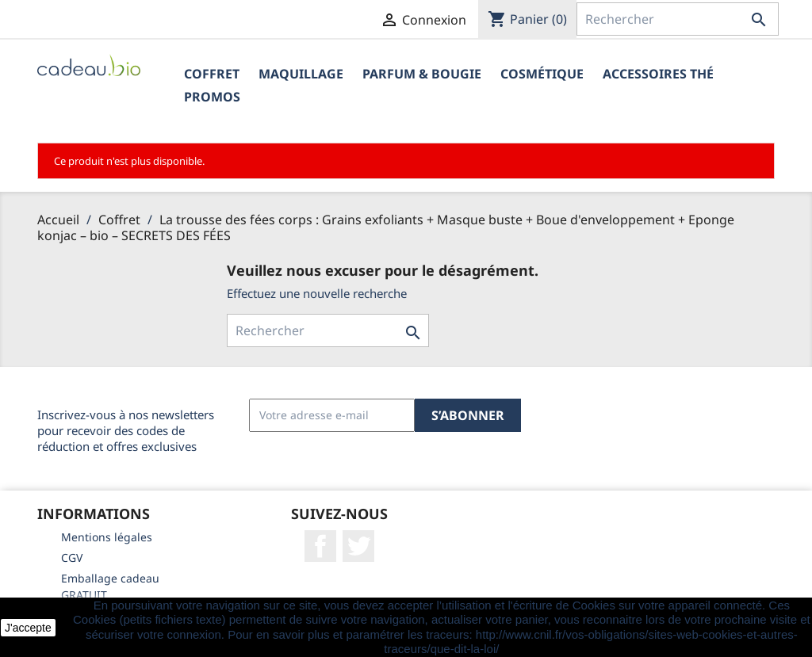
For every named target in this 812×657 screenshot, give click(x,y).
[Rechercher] (678, 19)
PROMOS (212, 97)
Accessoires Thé (658, 74)
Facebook (320, 546)
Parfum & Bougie (422, 74)
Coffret (212, 74)
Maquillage (301, 74)
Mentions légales (107, 537)
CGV (72, 558)
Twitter (358, 546)
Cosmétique (542, 74)
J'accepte (28, 628)
